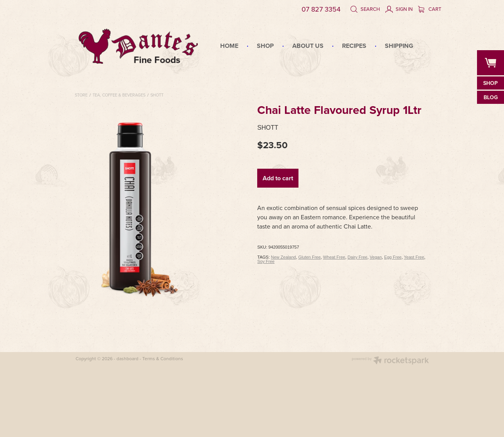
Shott (157, 95)
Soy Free (266, 261)
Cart (430, 9)
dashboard (127, 358)
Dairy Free (357, 257)
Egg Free (393, 257)
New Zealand (284, 257)
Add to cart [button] (278, 178)
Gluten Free (310, 257)
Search (365, 9)
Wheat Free (334, 257)
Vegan (376, 257)
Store (81, 95)
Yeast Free (414, 257)
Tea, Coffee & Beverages (119, 95)
